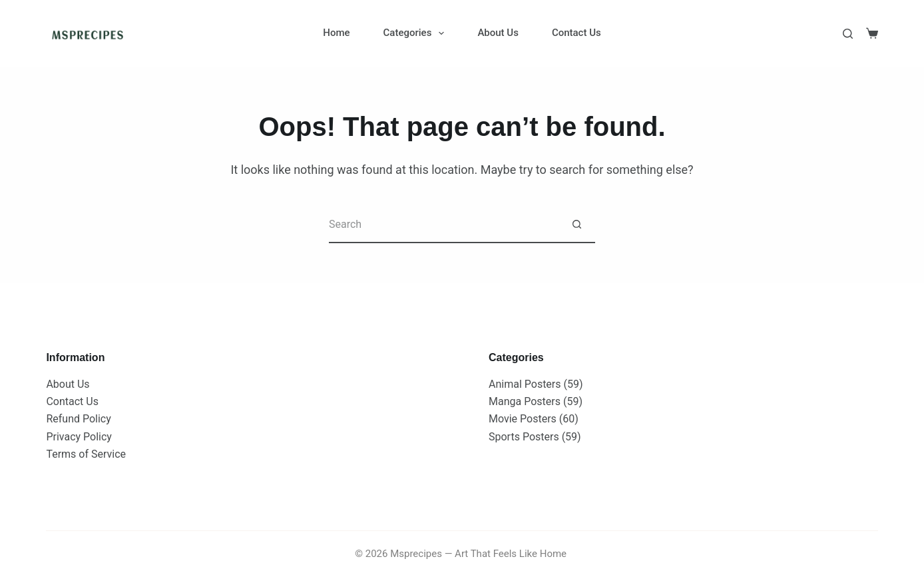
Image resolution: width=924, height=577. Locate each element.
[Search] (848, 34)
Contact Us (577, 33)
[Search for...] (444, 225)
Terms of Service (86, 454)
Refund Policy (78, 419)
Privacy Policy (79, 437)
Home (336, 33)
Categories (417, 33)
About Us (498, 33)
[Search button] (577, 225)
